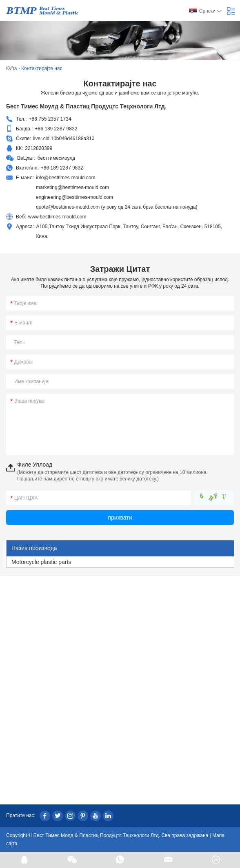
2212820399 (39, 148)
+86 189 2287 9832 (62, 168)
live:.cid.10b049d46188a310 (64, 139)
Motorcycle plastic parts (41, 562)
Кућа (11, 68)
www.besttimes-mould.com (57, 217)
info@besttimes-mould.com (66, 178)
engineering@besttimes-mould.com (74, 197)
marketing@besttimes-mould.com (72, 187)
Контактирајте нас (42, 68)
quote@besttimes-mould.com (68, 207)
